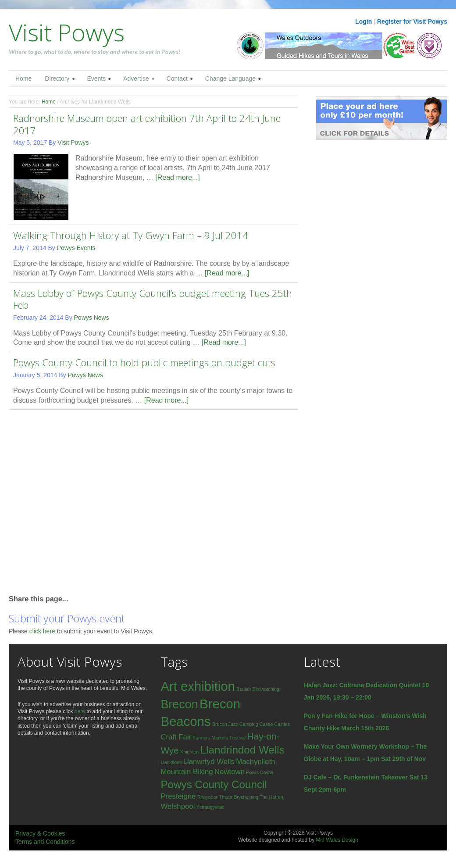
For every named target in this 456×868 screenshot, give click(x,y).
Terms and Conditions (45, 842)
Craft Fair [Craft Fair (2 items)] (176, 737)
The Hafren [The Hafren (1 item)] (271, 797)
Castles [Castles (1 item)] (282, 724)
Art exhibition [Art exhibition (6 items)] (198, 686)
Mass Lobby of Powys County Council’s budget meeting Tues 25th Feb (153, 299)
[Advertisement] (82, 501)
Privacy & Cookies (40, 833)
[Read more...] (177, 177)
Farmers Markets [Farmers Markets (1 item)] (211, 738)
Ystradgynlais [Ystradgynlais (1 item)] (210, 807)
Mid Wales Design (337, 840)
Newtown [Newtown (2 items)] (230, 772)
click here (43, 631)
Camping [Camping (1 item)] (249, 724)
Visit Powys (67, 32)
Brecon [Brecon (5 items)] (179, 704)
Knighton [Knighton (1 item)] (189, 752)
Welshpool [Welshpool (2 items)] (178, 806)
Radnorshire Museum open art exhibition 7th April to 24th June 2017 (147, 124)
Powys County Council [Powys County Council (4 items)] (214, 784)
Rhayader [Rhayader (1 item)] (207, 797)
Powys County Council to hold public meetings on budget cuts (144, 362)
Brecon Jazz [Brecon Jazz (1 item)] (225, 724)
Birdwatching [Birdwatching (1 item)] (266, 689)
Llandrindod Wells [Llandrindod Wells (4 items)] (242, 750)
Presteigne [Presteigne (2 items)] (178, 796)
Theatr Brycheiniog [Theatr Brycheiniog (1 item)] (238, 797)
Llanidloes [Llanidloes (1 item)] (171, 762)
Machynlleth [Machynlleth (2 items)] (255, 762)
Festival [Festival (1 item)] (237, 738)
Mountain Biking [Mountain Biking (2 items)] (187, 772)
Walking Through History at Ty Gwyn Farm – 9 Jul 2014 (131, 235)
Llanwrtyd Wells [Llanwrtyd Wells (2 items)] (209, 762)
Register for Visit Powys (412, 21)
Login (363, 21)
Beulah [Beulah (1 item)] (244, 689)
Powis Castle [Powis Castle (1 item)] (260, 772)
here (80, 711)
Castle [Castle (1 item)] (266, 724)
